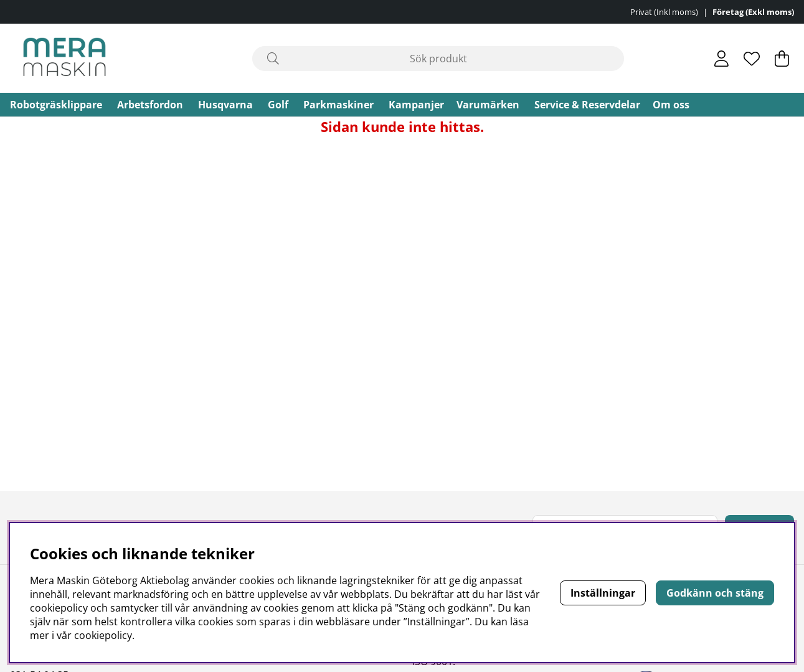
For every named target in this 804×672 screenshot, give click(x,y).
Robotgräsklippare (56, 105)
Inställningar (603, 593)
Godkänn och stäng (715, 593)
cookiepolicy (103, 635)
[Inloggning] (721, 59)
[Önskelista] (752, 59)
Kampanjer (416, 105)
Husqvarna (225, 105)
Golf (278, 105)
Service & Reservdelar (587, 105)
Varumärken (488, 105)
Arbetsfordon (150, 105)
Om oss (671, 105)
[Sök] (438, 59)
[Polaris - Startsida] (64, 58)
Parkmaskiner (338, 105)
